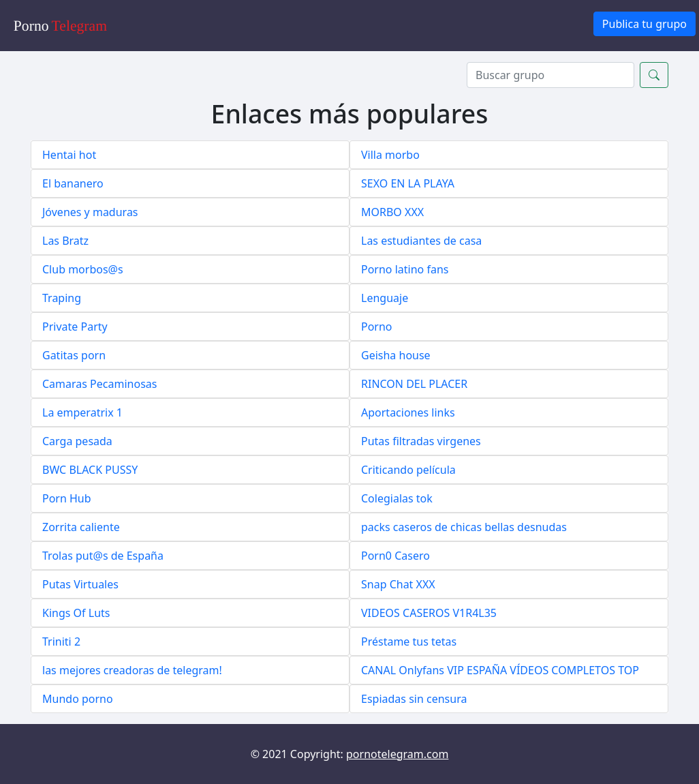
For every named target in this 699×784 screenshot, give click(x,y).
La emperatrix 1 (82, 412)
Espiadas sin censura (414, 699)
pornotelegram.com (397, 754)
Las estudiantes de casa (421, 241)
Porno (377, 327)
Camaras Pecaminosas (99, 384)
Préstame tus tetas (409, 642)
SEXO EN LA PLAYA (408, 183)
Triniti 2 (61, 642)
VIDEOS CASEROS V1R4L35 (429, 613)
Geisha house (396, 355)
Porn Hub (67, 498)
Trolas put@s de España (103, 556)
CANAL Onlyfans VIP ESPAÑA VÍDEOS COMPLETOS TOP (500, 670)
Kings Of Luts (76, 613)
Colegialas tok (397, 498)
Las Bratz (65, 241)
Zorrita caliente (81, 527)
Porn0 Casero (395, 556)
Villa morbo (390, 155)
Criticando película (408, 470)
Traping (62, 298)
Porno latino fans (405, 269)
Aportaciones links (408, 412)
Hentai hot (69, 155)
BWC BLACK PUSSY (90, 470)
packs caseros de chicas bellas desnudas (464, 527)
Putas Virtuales (80, 584)
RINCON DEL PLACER (414, 384)
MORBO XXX (392, 212)
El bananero (73, 183)
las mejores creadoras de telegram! (132, 670)
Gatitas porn (74, 355)
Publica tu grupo (644, 24)
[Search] (550, 75)
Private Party (75, 327)
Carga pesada (77, 441)
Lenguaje (385, 298)
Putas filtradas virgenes (421, 441)
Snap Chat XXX (398, 584)
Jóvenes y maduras (90, 212)
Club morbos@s (83, 269)
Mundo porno (78, 699)
